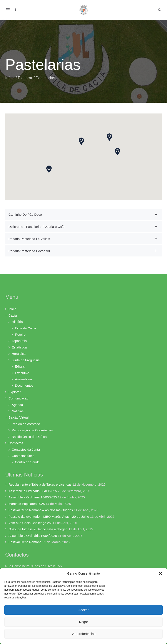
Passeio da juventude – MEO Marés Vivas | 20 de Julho (49, 517)
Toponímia (19, 341)
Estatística (19, 347)
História (17, 322)
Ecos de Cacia (26, 328)
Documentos (24, 385)
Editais (20, 366)
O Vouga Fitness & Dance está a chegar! (38, 529)
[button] (160, 573)
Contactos (16, 443)
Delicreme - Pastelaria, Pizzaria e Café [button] (37, 227)
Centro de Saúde (27, 462)
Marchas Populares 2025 (27, 504)
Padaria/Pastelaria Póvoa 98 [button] (29, 251)
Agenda (17, 405)
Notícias (18, 411)
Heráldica (19, 354)
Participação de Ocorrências (32, 430)
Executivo (22, 373)
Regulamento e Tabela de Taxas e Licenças (40, 484)
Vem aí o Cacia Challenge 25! (30, 523)
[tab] (83, 214)
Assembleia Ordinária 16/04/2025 (33, 536)
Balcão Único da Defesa (29, 437)
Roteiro (20, 334)
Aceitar (84, 610)
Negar (84, 622)
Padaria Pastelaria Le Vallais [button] (29, 239)
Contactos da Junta (26, 449)
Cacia (13, 315)
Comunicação (18, 398)
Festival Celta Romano (25, 542)
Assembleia (23, 379)
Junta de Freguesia (26, 360)
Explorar (25, 78)
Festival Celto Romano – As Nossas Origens (41, 510)
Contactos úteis (23, 456)
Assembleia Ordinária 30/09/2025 (33, 491)
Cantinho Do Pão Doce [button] (25, 214)
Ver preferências (83, 634)
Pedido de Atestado (26, 424)
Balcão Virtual (18, 417)
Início (10, 78)
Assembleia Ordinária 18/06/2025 (33, 497)
